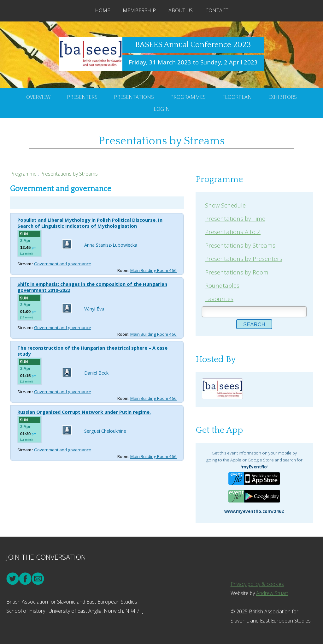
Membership (139, 10)
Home (103, 10)
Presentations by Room (237, 272)
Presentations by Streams (69, 174)
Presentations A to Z (233, 232)
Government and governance (63, 264)
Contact (217, 10)
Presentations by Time (235, 218)
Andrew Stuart (272, 593)
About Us (181, 10)
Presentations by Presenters (244, 259)
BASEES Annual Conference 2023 (193, 45)
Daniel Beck (96, 373)
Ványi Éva (94, 309)
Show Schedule (225, 205)
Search (254, 325)
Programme (23, 174)
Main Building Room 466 (153, 270)
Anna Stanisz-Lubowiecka (111, 245)
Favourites (219, 299)
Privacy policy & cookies (257, 584)
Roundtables (222, 285)
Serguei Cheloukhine (105, 431)
